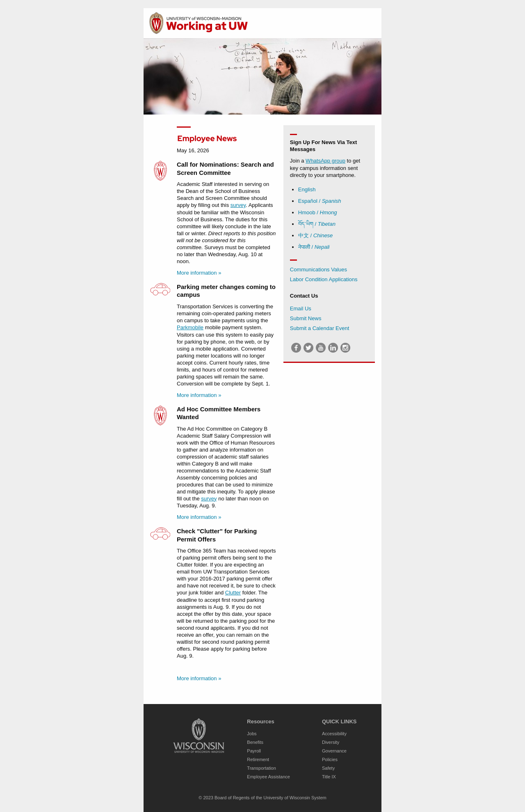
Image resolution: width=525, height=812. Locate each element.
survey (238, 205)
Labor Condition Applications (324, 279)
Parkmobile (190, 327)
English (307, 189)
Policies (330, 759)
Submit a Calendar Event (320, 328)
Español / (320, 201)
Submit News (306, 318)
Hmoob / (318, 212)
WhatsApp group (325, 161)
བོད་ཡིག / (317, 224)
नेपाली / (314, 247)
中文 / (316, 235)
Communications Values (318, 270)
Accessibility (334, 734)
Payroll (254, 751)
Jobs (252, 734)
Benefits (255, 742)
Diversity (331, 742)
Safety (328, 768)
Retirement (258, 759)
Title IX (329, 777)
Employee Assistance (268, 777)
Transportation (261, 768)
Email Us (301, 309)
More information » (199, 273)
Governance (334, 751)
